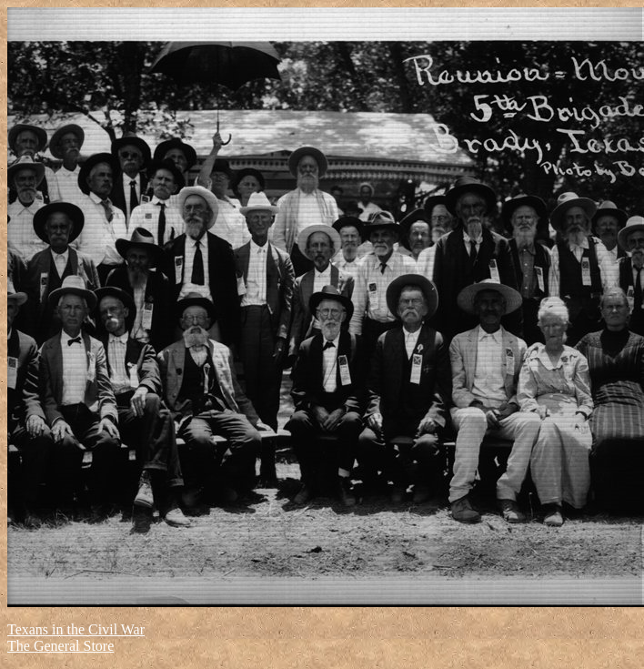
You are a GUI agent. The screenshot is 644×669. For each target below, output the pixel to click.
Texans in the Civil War (76, 629)
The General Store (60, 646)
